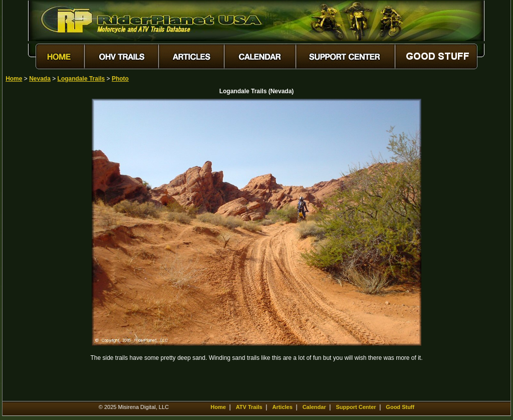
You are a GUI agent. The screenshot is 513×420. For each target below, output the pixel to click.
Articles (282, 407)
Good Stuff (400, 407)
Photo (120, 79)
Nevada (40, 79)
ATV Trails (249, 407)
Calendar (314, 407)
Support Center (356, 407)
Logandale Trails (81, 79)
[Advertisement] (41, 249)
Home (14, 79)
